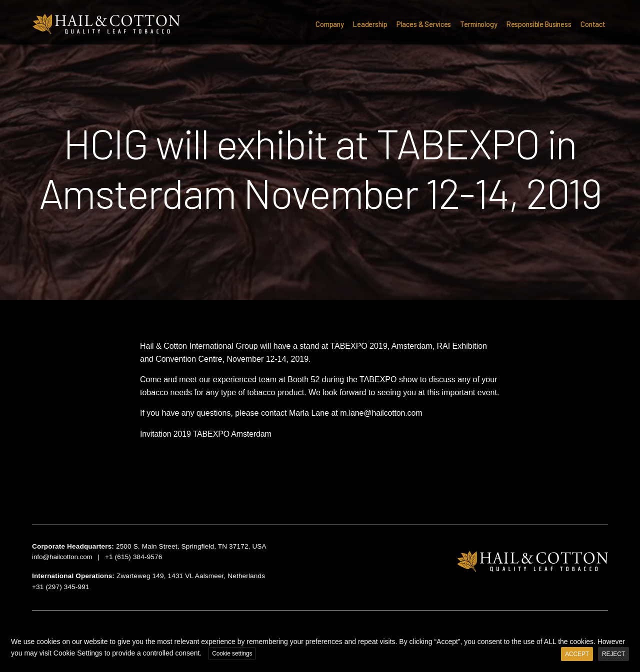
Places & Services (424, 24)
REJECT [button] (613, 654)
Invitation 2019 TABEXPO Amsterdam (206, 434)
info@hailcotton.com (62, 557)
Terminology (478, 24)
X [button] (631, 634)
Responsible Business (539, 24)
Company (330, 24)
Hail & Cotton (106, 24)
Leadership (370, 24)
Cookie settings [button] (232, 654)
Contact (593, 24)
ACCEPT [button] (577, 654)
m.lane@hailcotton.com (381, 413)
